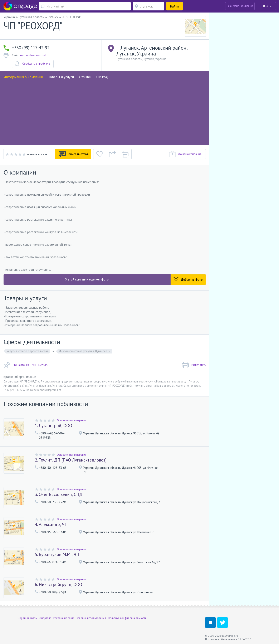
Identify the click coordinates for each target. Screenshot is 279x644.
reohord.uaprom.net (33, 55)
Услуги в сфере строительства (28, 351)
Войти (267, 6)
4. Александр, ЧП (51, 524)
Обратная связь (27, 617)
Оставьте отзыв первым (71, 420)
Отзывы (85, 77)
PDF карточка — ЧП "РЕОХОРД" (26, 365)
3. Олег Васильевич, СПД (59, 494)
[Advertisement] (105, 111)
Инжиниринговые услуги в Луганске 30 (85, 351)
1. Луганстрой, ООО (53, 426)
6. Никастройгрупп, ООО (58, 584)
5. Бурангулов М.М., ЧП (57, 554)
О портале (45, 617)
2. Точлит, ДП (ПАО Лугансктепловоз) (71, 460)
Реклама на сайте (64, 617)
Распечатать (194, 365)
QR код (102, 77)
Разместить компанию (240, 6)
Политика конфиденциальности (127, 617)
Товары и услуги (61, 77)
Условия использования (91, 617)
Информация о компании (23, 77)
